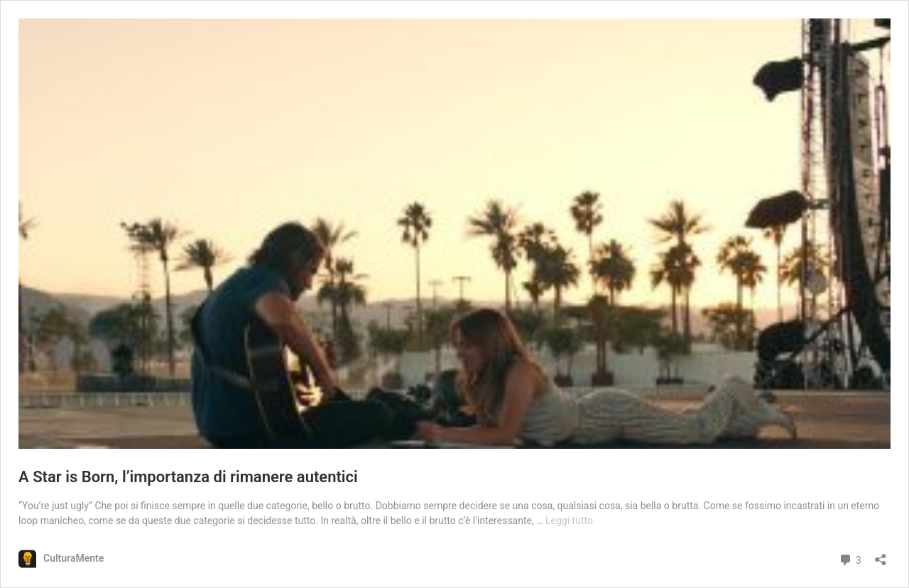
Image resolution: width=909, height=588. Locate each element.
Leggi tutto (569, 521)
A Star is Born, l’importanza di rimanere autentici (188, 477)
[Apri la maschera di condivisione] (881, 555)
